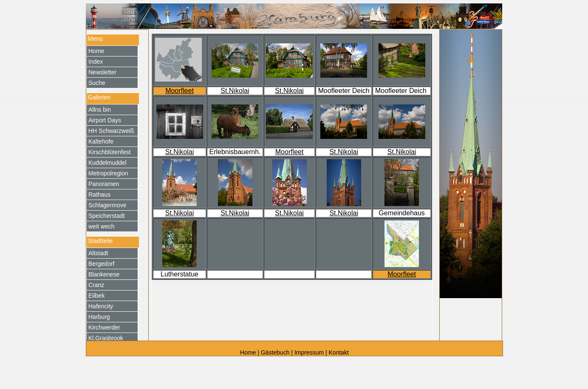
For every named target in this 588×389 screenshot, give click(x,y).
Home (249, 352)
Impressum (309, 352)
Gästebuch (275, 352)
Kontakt (339, 352)
